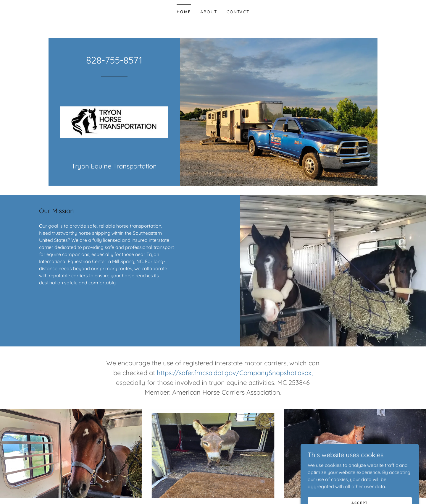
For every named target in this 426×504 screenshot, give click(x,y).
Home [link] (184, 12)
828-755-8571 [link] (114, 60)
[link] (114, 121)
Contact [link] (238, 12)
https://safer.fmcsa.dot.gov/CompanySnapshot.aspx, (235, 373)
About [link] (209, 12)
